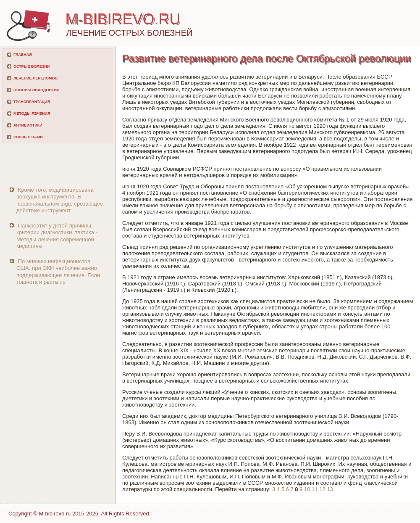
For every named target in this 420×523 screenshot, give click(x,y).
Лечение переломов (35, 78)
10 (307, 489)
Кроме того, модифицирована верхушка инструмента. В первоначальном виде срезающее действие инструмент (60, 200)
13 (330, 489)
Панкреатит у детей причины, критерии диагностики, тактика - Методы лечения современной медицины (57, 236)
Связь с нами (28, 137)
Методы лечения (32, 114)
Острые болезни (31, 66)
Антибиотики (28, 125)
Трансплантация (32, 102)
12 (322, 489)
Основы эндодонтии (36, 90)
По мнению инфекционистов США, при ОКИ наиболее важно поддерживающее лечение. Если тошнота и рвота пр (58, 272)
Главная (23, 55)
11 (315, 489)
